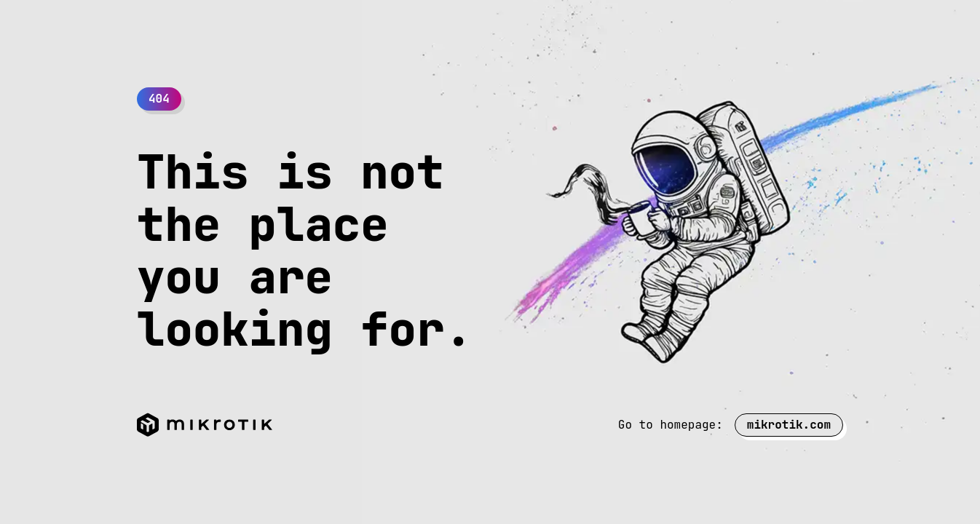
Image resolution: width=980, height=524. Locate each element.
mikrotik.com (789, 425)
